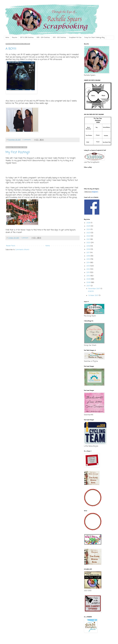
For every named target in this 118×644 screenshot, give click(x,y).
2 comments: (27, 140)
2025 (89, 226)
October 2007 (94, 296)
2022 (89, 236)
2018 (88, 249)
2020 (89, 243)
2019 (88, 246)
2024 (89, 230)
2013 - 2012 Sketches (59, 38)
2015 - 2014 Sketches (43, 38)
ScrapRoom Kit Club (75, 38)
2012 (88, 269)
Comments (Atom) (22, 250)
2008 (89, 283)
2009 (89, 279)
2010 (88, 276)
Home (7, 38)
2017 (88, 253)
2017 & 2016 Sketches (27, 38)
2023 (89, 233)
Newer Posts (11, 246)
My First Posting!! (18, 152)
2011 (88, 273)
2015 (88, 259)
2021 (88, 239)
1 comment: (25, 238)
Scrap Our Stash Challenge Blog (94, 38)
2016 (88, 256)
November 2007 (94, 289)
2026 (89, 223)
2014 (88, 263)
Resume (15, 38)
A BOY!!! (11, 49)
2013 (88, 266)
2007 (89, 286)
